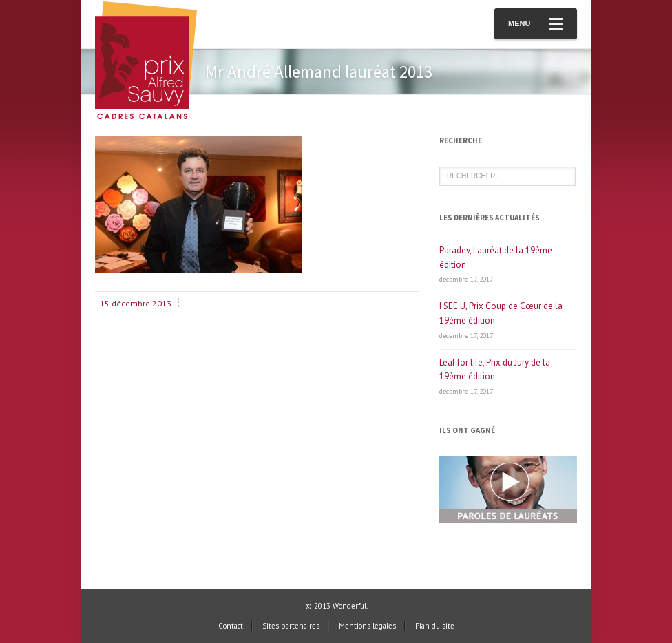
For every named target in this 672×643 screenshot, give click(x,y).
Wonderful (349, 606)
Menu (536, 24)
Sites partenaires (291, 626)
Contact (231, 626)
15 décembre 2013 (136, 303)
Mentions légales (367, 626)
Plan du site (435, 626)
